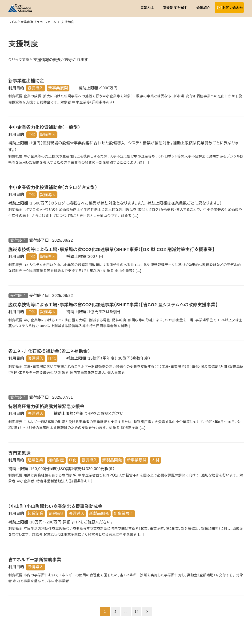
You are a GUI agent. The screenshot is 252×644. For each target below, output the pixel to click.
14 (137, 612)
